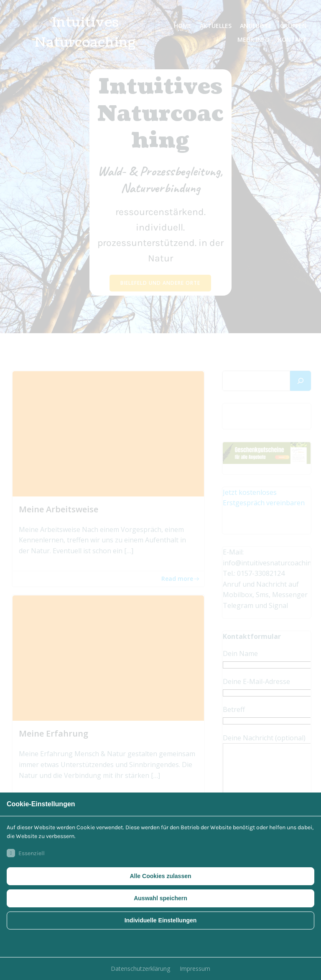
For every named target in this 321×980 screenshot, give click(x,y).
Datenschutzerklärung (140, 969)
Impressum (195, 969)
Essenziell (26, 853)
